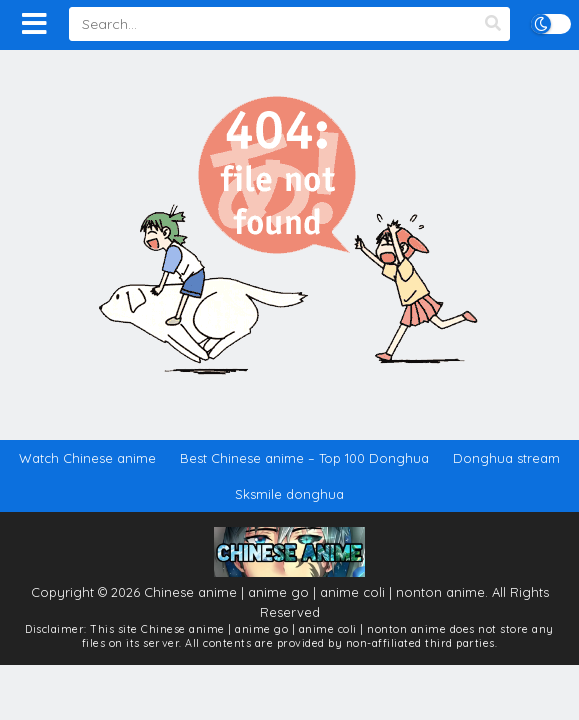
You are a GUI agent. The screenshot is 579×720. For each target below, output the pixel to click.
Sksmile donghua (289, 494)
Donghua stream (506, 458)
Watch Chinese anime (87, 458)
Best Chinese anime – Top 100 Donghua (304, 458)
